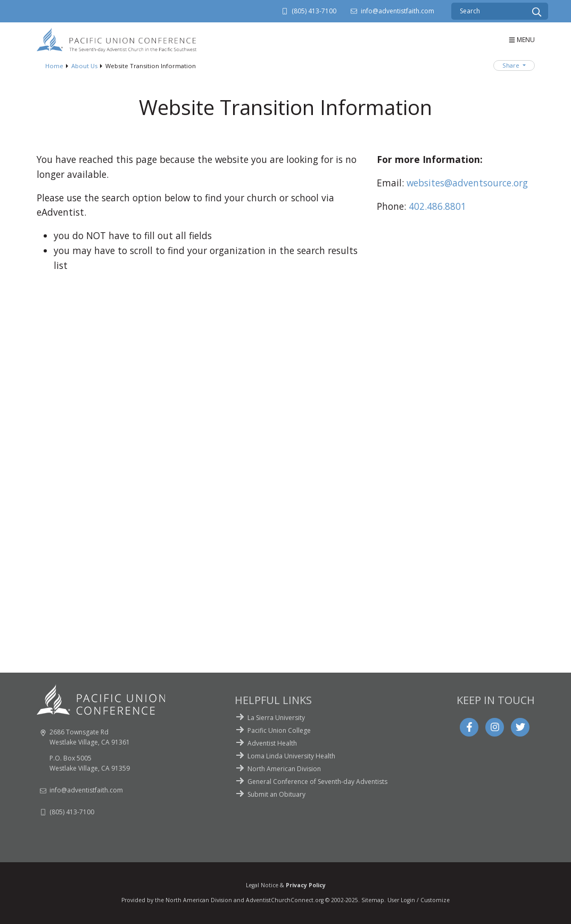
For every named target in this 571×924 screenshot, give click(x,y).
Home (54, 66)
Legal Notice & (286, 885)
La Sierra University (276, 718)
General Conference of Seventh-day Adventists (317, 782)
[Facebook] (469, 727)
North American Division (284, 769)
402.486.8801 (437, 206)
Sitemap (373, 900)
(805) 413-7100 (314, 11)
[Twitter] (520, 727)
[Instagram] (495, 727)
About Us (84, 66)
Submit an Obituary (276, 794)
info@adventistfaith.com (398, 11)
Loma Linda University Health (291, 756)
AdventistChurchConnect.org (285, 900)
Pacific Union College (279, 730)
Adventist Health (272, 743)
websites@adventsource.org (467, 183)
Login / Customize (425, 900)
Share (512, 65)
